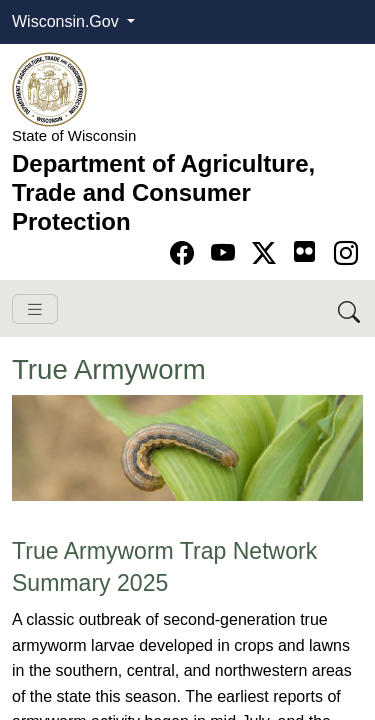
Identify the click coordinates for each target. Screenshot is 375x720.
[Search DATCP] (350, 308)
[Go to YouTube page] (226, 253)
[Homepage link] (49, 88)
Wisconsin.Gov (67, 21)
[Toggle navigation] (35, 309)
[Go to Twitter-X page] (267, 253)
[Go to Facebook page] (185, 253)
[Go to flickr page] (304, 251)
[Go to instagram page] (346, 253)
